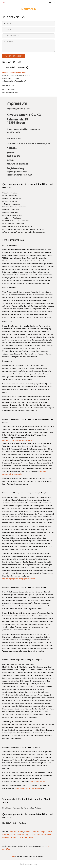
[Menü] (50, 2)
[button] (54, 2)
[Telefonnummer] (28, 36)
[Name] (28, 24)
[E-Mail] (28, 30)
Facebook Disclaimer (32, 832)
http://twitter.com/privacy (39, 781)
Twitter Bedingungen (26, 837)
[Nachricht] (28, 46)
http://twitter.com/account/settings (28, 788)
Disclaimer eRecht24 (16, 832)
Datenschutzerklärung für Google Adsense (28, 835)
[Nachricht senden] (14, 56)
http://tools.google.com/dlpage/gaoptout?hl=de (19, 579)
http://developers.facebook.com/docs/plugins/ (18, 441)
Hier (13, 857)
